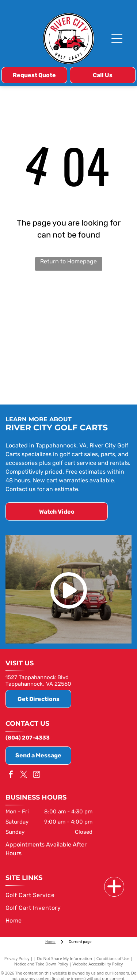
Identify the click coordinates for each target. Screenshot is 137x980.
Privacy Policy (17, 958)
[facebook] (11, 775)
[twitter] (24, 775)
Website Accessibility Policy (98, 964)
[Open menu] (117, 39)
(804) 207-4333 (28, 738)
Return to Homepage (68, 261)
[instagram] (37, 775)
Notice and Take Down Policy (41, 964)
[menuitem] (67, 895)
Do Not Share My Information (64, 958)
